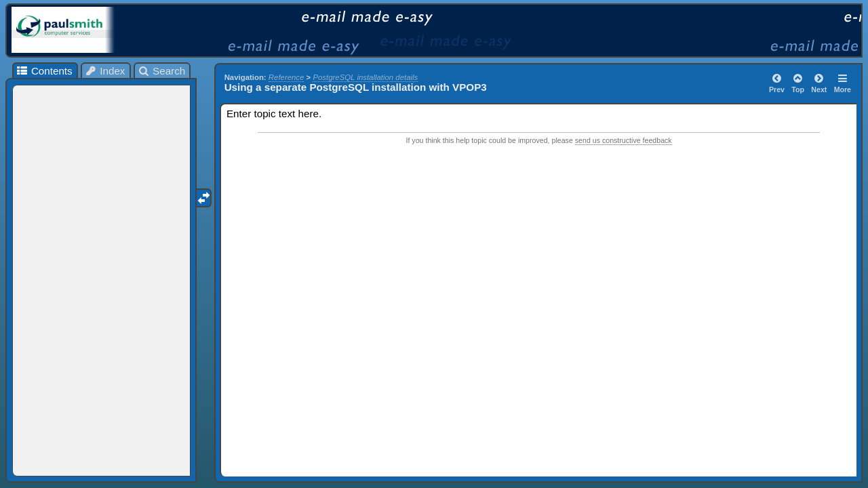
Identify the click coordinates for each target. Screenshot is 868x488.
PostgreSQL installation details (365, 77)
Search (162, 71)
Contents (44, 71)
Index (105, 71)
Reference (287, 77)
